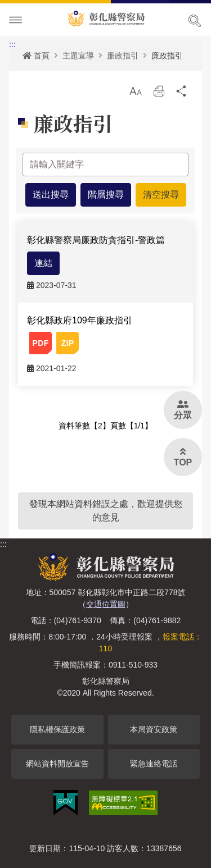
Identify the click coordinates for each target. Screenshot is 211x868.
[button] (136, 91)
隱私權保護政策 (57, 729)
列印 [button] (159, 94)
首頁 (36, 56)
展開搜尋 (195, 21)
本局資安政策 (154, 729)
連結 (43, 263)
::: (12, 44)
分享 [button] (182, 94)
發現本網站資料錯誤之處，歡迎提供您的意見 (106, 511)
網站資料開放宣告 (57, 764)
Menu (16, 20)
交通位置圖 (106, 604)
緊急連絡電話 (154, 764)
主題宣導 (78, 56)
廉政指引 (123, 56)
